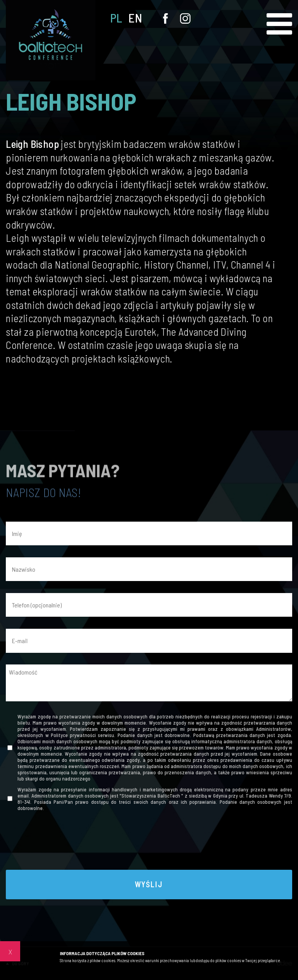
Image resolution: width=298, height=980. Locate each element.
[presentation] (149, 843)
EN (135, 18)
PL (116, 18)
